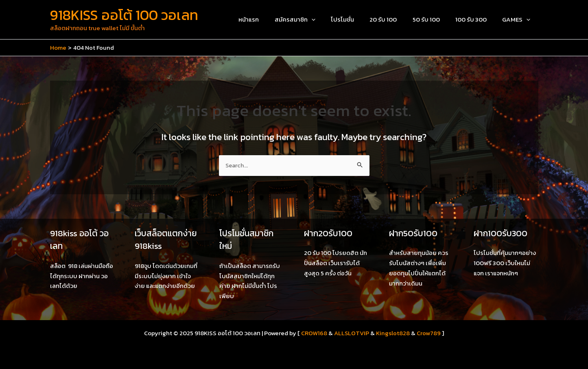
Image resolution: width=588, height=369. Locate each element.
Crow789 (430, 333)
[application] (330, 20)
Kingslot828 (394, 333)
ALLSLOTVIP (352, 333)
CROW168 (314, 333)
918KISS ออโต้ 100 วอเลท (124, 15)
